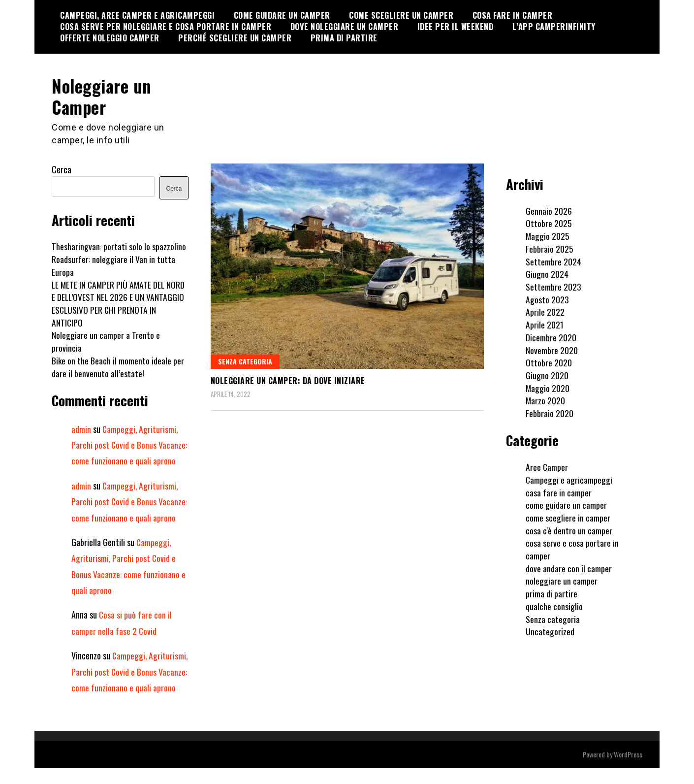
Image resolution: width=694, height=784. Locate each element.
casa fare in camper (559, 492)
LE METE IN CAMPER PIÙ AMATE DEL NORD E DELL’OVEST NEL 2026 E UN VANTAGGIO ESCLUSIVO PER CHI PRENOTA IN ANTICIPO (120, 303)
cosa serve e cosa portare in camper (572, 549)
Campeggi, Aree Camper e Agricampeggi (137, 15)
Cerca (62, 169)
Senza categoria (245, 361)
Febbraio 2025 (550, 248)
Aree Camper (547, 466)
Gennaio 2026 (549, 210)
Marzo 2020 (546, 400)
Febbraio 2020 (550, 413)
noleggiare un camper (562, 581)
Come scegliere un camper (401, 15)
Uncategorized (550, 631)
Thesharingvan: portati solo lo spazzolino (119, 246)
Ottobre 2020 (549, 362)
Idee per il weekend (456, 27)
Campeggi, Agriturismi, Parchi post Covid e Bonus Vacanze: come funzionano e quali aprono (129, 444)
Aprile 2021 (545, 324)
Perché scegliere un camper (235, 38)
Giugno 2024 (547, 273)
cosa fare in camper (513, 15)
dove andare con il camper (569, 568)
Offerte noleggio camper (110, 38)
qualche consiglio (554, 606)
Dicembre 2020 (551, 337)
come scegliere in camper (568, 517)
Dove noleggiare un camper (345, 27)
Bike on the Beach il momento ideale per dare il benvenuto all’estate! (118, 366)
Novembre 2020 (552, 350)
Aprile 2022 (545, 312)
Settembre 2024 (553, 261)
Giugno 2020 (547, 375)
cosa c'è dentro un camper (569, 530)
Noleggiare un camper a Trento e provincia (106, 341)
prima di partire (552, 593)
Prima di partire (344, 38)
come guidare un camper (566, 504)
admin (81, 428)
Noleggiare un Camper (104, 96)
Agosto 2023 (547, 299)
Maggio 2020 (548, 388)
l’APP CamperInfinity (554, 27)
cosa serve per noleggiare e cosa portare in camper (166, 27)
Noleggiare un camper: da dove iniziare (288, 380)
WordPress (628, 770)
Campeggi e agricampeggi (569, 479)
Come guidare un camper (282, 15)
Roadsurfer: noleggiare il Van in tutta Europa (113, 265)
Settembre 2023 (553, 286)
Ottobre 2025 (549, 223)
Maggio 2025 (548, 235)
